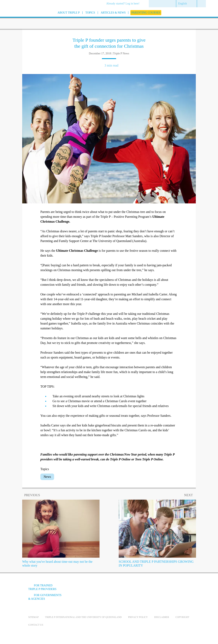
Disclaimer (162, 617)
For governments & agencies (45, 597)
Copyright (182, 617)
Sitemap (33, 617)
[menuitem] (124, 4)
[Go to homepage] (18, 18)
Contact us (36, 625)
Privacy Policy (138, 617)
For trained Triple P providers (42, 587)
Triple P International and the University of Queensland (83, 617)
